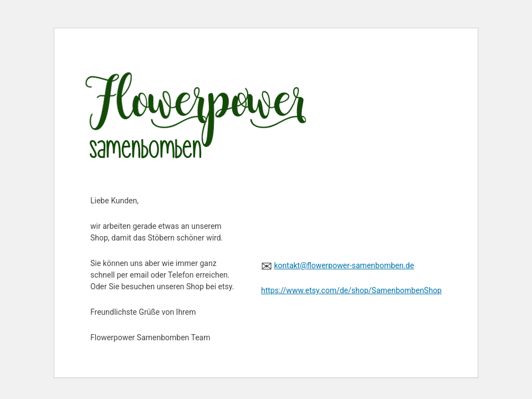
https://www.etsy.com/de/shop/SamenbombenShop (351, 290)
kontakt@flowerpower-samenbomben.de (344, 265)
